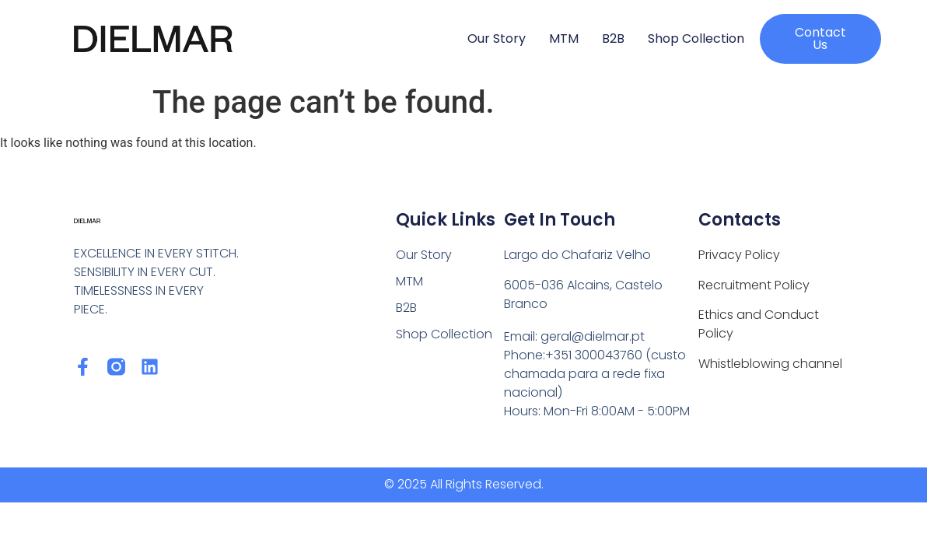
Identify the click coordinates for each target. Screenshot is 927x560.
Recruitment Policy (754, 285)
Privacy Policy (739, 255)
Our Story (497, 38)
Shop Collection (696, 38)
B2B (613, 38)
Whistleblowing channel (770, 364)
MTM (564, 38)
